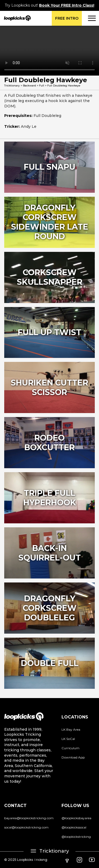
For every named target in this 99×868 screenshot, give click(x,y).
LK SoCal (68, 739)
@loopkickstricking (76, 837)
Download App (73, 757)
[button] (91, 18)
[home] (15, 18)
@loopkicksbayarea (76, 818)
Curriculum (70, 748)
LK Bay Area (71, 729)
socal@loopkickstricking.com (26, 827)
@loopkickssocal (74, 827)
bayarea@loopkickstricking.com (29, 818)
